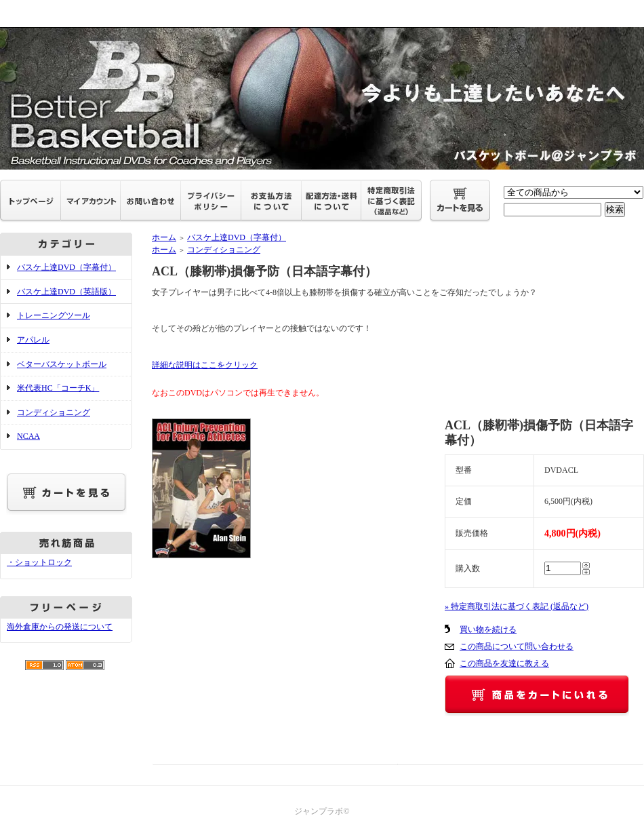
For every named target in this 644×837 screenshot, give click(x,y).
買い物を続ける (488, 629)
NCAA (28, 436)
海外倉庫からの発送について (60, 627)
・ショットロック (39, 562)
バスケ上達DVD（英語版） (66, 292)
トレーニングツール (54, 315)
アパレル (33, 340)
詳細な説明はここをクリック (205, 365)
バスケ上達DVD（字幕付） (66, 267)
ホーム (164, 237)
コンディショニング (54, 412)
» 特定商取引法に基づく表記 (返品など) (517, 606)
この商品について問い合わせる (517, 646)
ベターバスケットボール (62, 364)
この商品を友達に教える (504, 663)
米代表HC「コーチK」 (58, 388)
